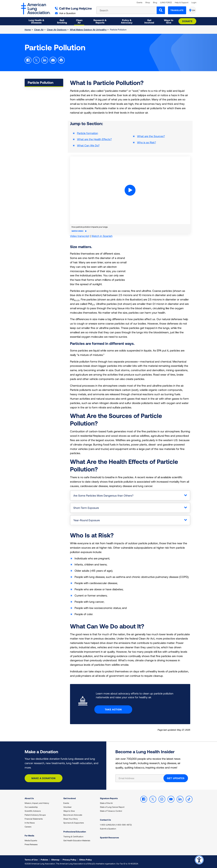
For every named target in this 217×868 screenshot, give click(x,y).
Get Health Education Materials (77, 840)
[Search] (161, 10)
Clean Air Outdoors (57, 30)
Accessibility (199, 860)
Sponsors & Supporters (74, 823)
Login (194, 2)
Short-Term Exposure (86, 508)
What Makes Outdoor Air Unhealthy (88, 30)
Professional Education (75, 832)
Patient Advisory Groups (35, 815)
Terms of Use (31, 860)
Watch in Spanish (102, 236)
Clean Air (39, 30)
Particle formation (87, 133)
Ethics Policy (86, 860)
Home (28, 30)
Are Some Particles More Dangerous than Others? (103, 495)
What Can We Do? (88, 145)
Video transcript (80, 236)
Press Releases (31, 844)
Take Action (113, 709)
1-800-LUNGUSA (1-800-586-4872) (116, 825)
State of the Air (106, 803)
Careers (28, 827)
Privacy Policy (69, 860)
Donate (187, 21)
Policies (44, 860)
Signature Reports (109, 798)
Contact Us (105, 820)
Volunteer (67, 807)
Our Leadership (31, 807)
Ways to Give (69, 811)
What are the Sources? (151, 136)
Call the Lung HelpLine (73, 8)
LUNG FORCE (166, 2)
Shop (148, 2)
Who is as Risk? (146, 142)
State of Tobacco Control (111, 811)
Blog (155, 2)
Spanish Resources (109, 837)
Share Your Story (71, 819)
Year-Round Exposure (87, 520)
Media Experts (31, 840)
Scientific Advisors (33, 811)
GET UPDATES (176, 778)
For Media (29, 836)
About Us (29, 798)
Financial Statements (34, 819)
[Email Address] (141, 778)
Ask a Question (65, 13)
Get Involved (70, 798)
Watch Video (79, 231)
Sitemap (55, 860)
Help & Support (182, 2)
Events (139, 2)
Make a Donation (43, 778)
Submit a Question (108, 829)
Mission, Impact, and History (37, 803)
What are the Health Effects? (94, 139)
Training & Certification (73, 837)
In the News (30, 823)
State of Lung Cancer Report (112, 807)
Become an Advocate (73, 815)
